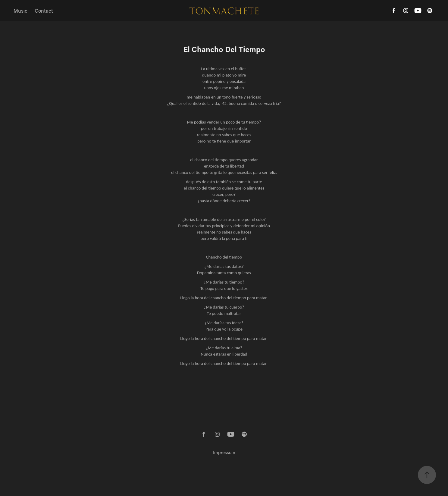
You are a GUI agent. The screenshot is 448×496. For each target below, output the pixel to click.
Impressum (224, 452)
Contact (44, 11)
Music (20, 11)
